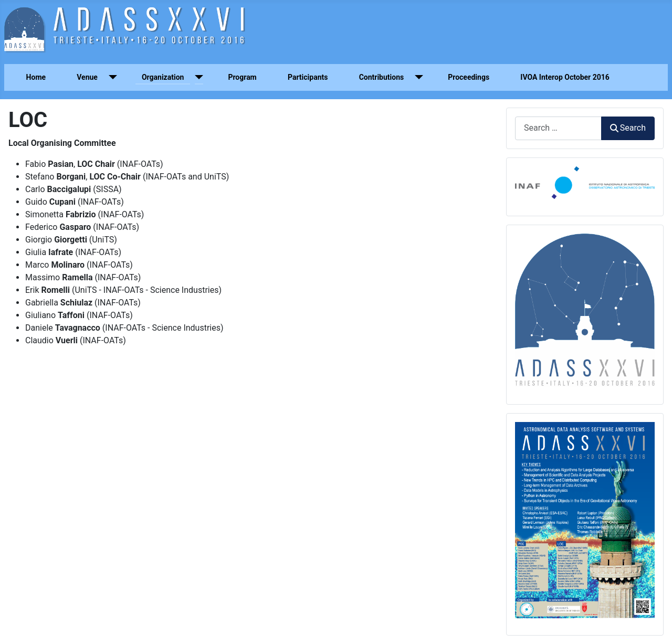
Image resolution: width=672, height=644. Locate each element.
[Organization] (197, 77)
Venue (87, 77)
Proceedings (469, 77)
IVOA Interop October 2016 (565, 77)
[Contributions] (417, 77)
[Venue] (111, 77)
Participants (308, 77)
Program (242, 77)
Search (628, 128)
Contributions (382, 77)
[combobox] (558, 128)
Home (36, 77)
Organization (163, 77)
